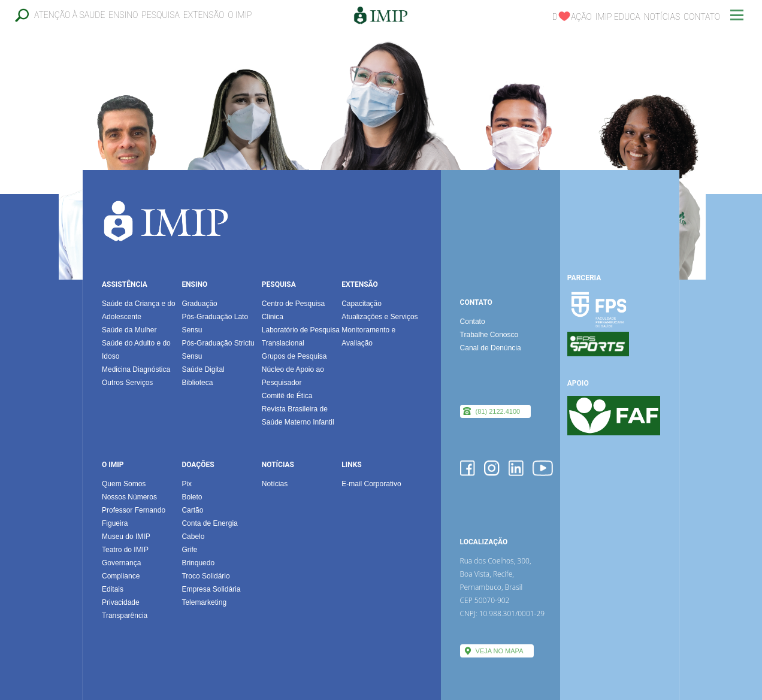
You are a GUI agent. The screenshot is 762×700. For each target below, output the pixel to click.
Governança (121, 563)
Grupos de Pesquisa (294, 356)
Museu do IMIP (126, 537)
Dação (572, 17)
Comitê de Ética (287, 396)
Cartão (192, 510)
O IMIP (240, 15)
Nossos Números (129, 497)
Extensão (204, 15)
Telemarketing (204, 602)
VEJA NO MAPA (500, 651)
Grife (189, 550)
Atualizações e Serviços (380, 317)
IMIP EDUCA (618, 17)
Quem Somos (124, 484)
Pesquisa (161, 15)
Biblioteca (197, 383)
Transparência (125, 616)
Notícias (662, 17)
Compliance (121, 576)
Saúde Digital (203, 369)
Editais (113, 589)
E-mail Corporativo (371, 484)
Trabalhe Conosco (489, 335)
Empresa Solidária (211, 589)
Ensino (123, 15)
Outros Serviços (127, 383)
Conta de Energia (209, 523)
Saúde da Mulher (129, 330)
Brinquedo (198, 563)
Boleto (192, 497)
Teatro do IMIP (125, 550)
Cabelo (193, 537)
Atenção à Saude (69, 15)
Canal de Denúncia (491, 348)
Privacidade (121, 602)
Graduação (199, 304)
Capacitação (362, 304)
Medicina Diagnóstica (136, 369)
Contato (702, 17)
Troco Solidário (205, 576)
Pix (187, 484)
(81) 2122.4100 (498, 411)
